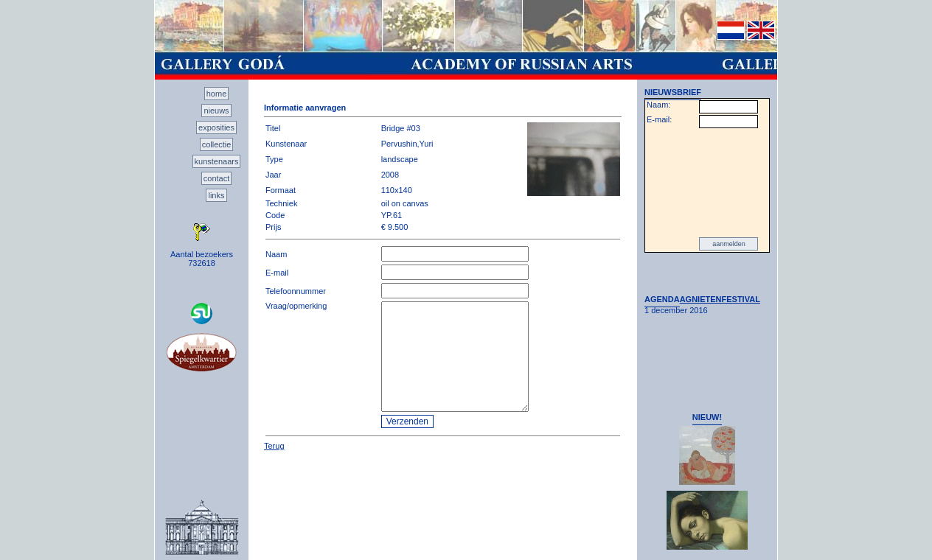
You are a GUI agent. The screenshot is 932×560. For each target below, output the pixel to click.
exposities (216, 127)
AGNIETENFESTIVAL (720, 299)
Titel (273, 128)
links (216, 195)
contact (216, 178)
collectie (217, 144)
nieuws (216, 111)
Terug (274, 446)
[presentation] (707, 183)
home (217, 94)
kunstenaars (217, 161)
